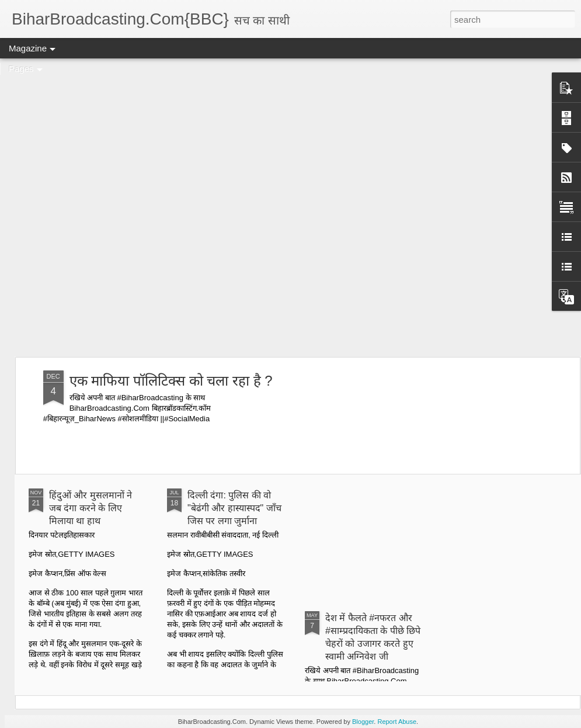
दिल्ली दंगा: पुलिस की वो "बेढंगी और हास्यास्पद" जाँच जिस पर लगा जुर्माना (234, 508)
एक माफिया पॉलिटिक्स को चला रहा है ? (171, 381)
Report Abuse (397, 722)
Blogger (363, 722)
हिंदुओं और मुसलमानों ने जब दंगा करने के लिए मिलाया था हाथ (91, 508)
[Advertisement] (137, 207)
